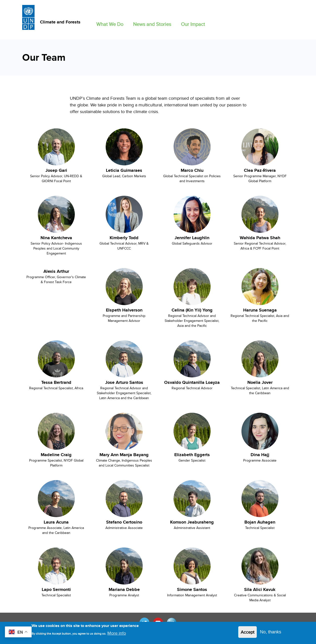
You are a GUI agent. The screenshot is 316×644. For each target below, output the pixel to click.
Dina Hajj (260, 455)
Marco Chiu (192, 170)
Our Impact (193, 24)
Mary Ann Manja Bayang (124, 455)
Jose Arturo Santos (124, 382)
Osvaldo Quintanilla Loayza (192, 382)
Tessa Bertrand (56, 382)
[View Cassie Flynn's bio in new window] (56, 148)
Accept (247, 634)
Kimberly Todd (124, 238)
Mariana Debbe (124, 589)
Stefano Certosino (124, 522)
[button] (110, 23)
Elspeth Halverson (124, 310)
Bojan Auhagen (260, 522)
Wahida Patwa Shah (260, 238)
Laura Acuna (56, 522)
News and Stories (152, 24)
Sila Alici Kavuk (260, 589)
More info (117, 635)
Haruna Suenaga (260, 310)
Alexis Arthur (56, 271)
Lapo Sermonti (56, 589)
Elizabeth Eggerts (192, 455)
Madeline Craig (56, 455)
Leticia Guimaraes (124, 170)
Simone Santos (192, 589)
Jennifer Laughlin (192, 238)
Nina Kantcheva (56, 238)
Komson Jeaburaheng (192, 522)
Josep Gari (56, 170)
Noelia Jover (260, 382)
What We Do (110, 24)
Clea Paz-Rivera (260, 170)
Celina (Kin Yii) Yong (192, 310)
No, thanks (271, 634)
